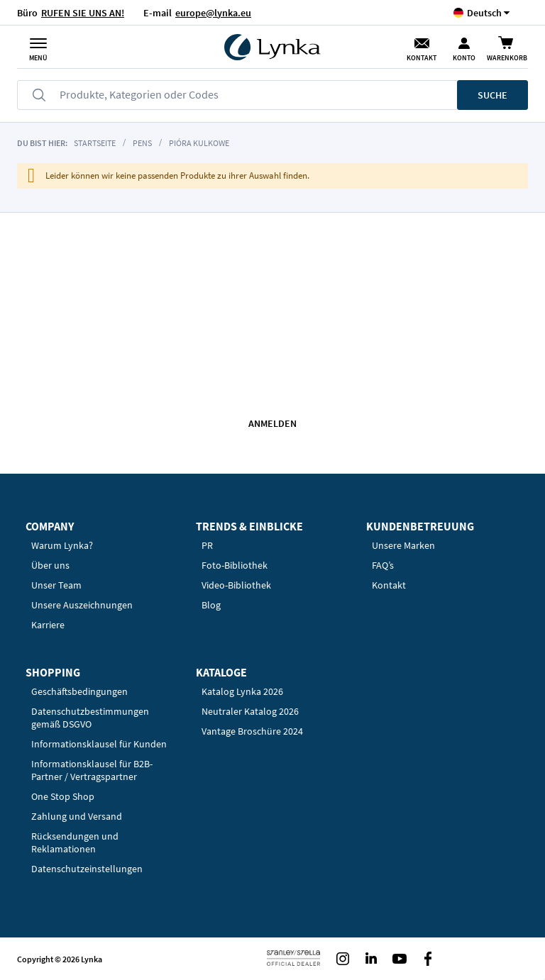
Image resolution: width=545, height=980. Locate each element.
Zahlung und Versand (77, 816)
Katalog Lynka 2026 (242, 691)
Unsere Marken (403, 545)
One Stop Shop (63, 796)
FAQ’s (383, 565)
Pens (142, 143)
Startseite (95, 143)
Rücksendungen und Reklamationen (75, 842)
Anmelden (272, 423)
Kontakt (422, 58)
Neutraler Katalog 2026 (250, 711)
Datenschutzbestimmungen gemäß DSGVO (90, 718)
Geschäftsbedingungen (79, 691)
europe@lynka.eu (213, 13)
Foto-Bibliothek (235, 565)
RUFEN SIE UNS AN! (83, 13)
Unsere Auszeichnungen (82, 605)
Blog (211, 605)
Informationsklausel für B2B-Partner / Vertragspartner (92, 770)
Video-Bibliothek (236, 585)
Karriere (48, 625)
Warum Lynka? (62, 545)
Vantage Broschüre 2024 (252, 731)
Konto (464, 58)
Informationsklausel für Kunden (99, 744)
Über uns (50, 565)
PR (207, 545)
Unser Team (56, 585)
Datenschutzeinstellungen (87, 869)
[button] (484, 12)
